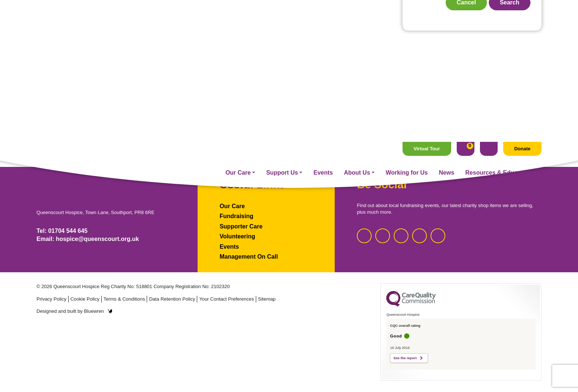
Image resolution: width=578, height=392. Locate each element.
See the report (405, 358)
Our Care (238, 31)
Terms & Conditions (124, 299)
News (447, 31)
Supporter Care (241, 226)
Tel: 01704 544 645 (62, 231)
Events (323, 31)
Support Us (282, 31)
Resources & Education (498, 31)
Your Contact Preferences (226, 299)
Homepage (289, 111)
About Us (357, 31)
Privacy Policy (51, 299)
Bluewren (98, 311)
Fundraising (237, 216)
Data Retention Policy (172, 299)
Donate (522, 7)
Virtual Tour (427, 7)
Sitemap (267, 299)
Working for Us (407, 31)
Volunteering (238, 236)
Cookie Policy (85, 299)
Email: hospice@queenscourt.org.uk (88, 239)
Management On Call (249, 257)
